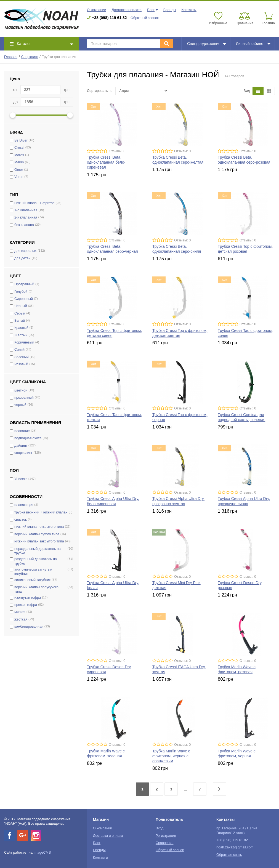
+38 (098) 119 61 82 (109, 18)
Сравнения (165, 843)
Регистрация (166, 836)
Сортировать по (100, 91)
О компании (96, 10)
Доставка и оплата (127, 10)
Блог (151, 10)
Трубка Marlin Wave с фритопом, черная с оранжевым (171, 756)
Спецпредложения (207, 44)
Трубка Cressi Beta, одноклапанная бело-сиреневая (106, 162)
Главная (11, 57)
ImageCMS (42, 853)
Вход (160, 828)
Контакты (189, 10)
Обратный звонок (145, 18)
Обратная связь (229, 855)
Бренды (170, 10)
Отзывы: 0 (117, 151)
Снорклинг (30, 57)
